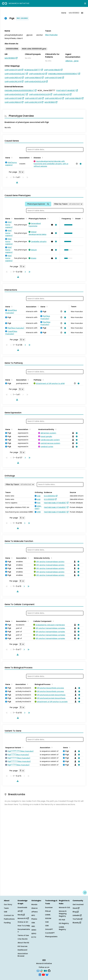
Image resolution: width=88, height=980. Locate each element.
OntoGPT (49, 929)
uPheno (35, 912)
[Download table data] (17, 182)
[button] (68, 225)
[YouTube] (43, 974)
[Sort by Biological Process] (52, 684)
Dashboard (22, 950)
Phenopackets (51, 937)
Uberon (34, 908)
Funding (7, 923)
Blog (76, 912)
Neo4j (21, 915)
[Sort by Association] (31, 157)
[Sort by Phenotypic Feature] (47, 218)
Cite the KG (23, 939)
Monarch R (23, 918)
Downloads (22, 907)
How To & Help (24, 926)
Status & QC (23, 922)
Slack (76, 908)
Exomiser (49, 907)
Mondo (34, 904)
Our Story (8, 904)
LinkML (48, 915)
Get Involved (78, 904)
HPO (33, 915)
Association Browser (23, 955)
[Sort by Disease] (42, 157)
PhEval (48, 911)
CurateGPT (50, 933)
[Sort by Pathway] (43, 380)
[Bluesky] (47, 974)
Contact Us (9, 915)
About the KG (23, 943)
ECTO (34, 937)
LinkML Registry (62, 928)
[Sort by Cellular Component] (53, 621)
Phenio (34, 919)
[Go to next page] (25, 272)
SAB (5, 912)
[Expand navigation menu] (85, 3)
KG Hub (62, 920)
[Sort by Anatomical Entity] (55, 429)
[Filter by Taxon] (68, 204)
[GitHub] (49, 971)
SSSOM (48, 918)
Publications (9, 919)
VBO (33, 926)
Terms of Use (23, 935)
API (20, 911)
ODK (47, 926)
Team (6, 908)
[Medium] (45, 971)
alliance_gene (72, 61)
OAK (47, 922)
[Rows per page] (21, 172)
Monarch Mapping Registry (63, 914)
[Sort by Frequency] (72, 218)
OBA (33, 923)
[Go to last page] (29, 272)
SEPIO (34, 934)
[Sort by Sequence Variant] (22, 747)
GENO (34, 930)
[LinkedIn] (40, 974)
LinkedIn (77, 915)
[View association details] (80, 164)
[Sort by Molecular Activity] (51, 558)
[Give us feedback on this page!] (85, 893)
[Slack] (41, 971)
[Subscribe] (38, 971)
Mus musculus (51, 35)
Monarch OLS (64, 907)
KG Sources (23, 946)
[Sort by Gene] (11, 157)
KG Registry (64, 923)
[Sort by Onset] (82, 218)
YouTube (77, 919)
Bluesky (77, 923)
